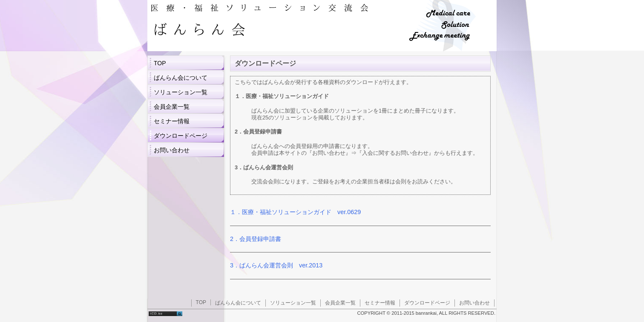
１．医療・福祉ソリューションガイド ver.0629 (295, 212)
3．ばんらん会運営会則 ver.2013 (276, 265)
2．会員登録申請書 (256, 239)
